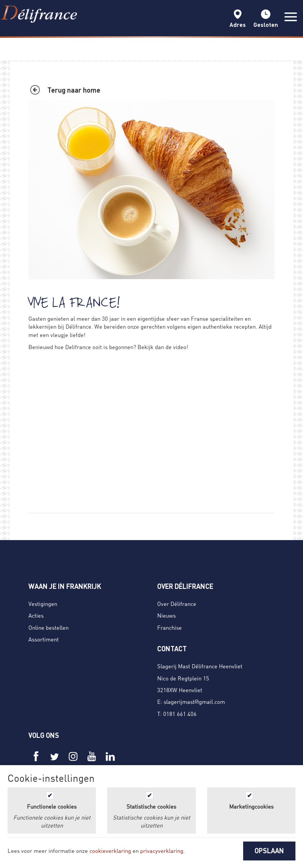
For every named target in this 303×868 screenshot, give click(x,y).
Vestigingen (43, 604)
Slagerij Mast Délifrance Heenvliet (200, 666)
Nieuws (166, 615)
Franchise (169, 627)
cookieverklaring (110, 851)
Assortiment (44, 639)
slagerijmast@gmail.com (194, 702)
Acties (36, 615)
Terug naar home (74, 90)
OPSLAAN (269, 851)
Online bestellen (48, 627)
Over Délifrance (177, 604)
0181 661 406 (180, 714)
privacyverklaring (162, 851)
